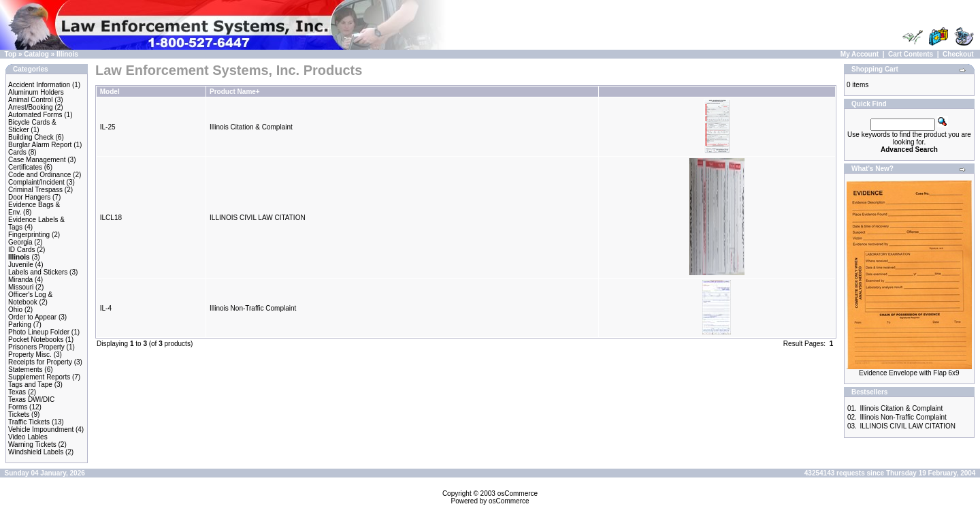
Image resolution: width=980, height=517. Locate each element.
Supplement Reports (39, 377)
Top (11, 54)
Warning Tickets (32, 444)
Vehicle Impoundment (41, 429)
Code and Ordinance (39, 175)
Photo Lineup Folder (39, 332)
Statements (26, 370)
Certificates (25, 167)
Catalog (36, 54)
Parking (20, 325)
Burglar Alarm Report (40, 145)
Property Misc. (30, 355)
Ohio (15, 310)
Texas (17, 392)
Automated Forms (35, 115)
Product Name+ (235, 92)
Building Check (31, 137)
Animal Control (31, 100)
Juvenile (21, 265)
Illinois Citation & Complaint (251, 127)
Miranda (20, 280)
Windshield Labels (36, 452)
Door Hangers (29, 197)
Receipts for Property (40, 362)
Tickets (19, 414)
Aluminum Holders (36, 92)
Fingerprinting (29, 235)
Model (110, 92)
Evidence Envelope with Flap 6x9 (909, 373)
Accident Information (39, 85)
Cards (17, 152)
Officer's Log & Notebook (30, 298)
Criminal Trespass (35, 190)
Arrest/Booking (31, 107)
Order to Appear (32, 317)
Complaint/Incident (36, 182)
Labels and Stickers (38, 272)
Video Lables (28, 437)
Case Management (37, 160)
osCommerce (518, 493)
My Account (860, 54)
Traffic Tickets (29, 422)
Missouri (21, 287)
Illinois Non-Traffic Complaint (253, 308)
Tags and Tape (30, 385)
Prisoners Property (36, 347)
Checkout (958, 54)
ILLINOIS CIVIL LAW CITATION (258, 218)
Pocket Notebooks (36, 340)
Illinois (67, 54)
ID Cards (21, 250)
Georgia (20, 242)
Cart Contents (911, 54)
